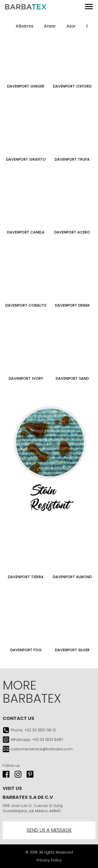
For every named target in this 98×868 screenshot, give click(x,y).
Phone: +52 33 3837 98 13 (33, 730)
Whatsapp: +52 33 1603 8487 (37, 740)
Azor (71, 26)
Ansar (50, 26)
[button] (93, 26)
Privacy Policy (49, 860)
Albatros (25, 26)
